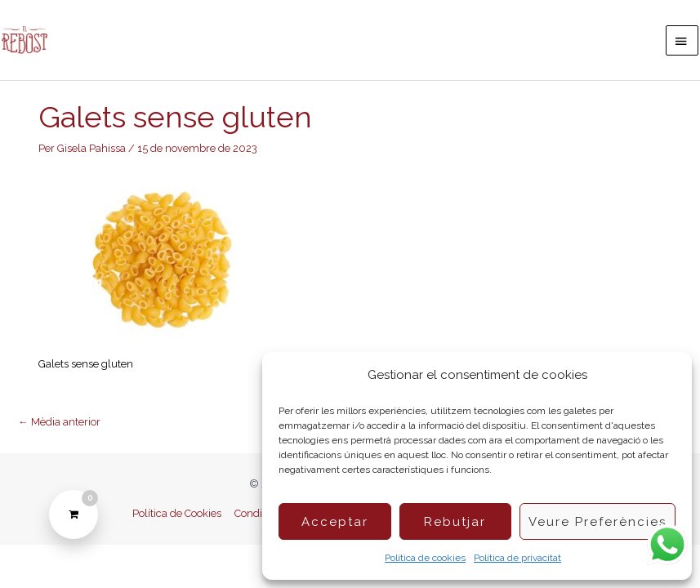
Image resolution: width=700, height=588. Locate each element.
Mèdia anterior (59, 422)
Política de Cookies (177, 513)
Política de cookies (425, 558)
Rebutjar (455, 522)
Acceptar (335, 522)
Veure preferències (597, 522)
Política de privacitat (517, 558)
